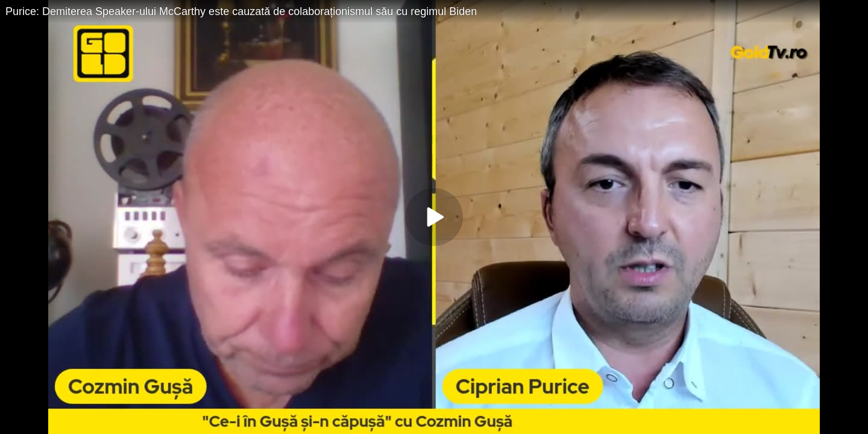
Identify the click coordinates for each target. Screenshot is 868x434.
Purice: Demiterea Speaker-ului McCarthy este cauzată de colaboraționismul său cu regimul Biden (241, 11)
